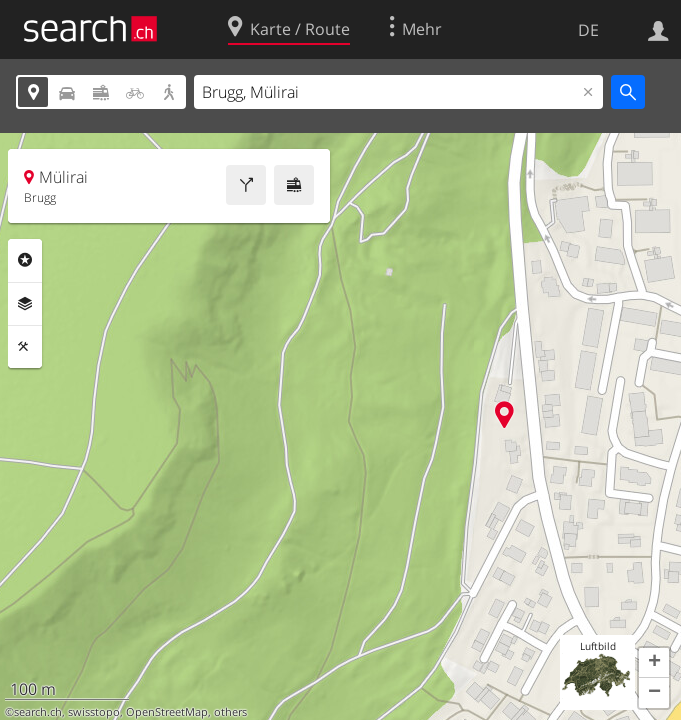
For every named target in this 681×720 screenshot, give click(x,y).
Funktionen (25, 347)
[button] (654, 663)
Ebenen (25, 304)
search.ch (38, 712)
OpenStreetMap (167, 712)
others (230, 712)
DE (588, 30)
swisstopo (94, 712)
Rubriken (25, 260)
